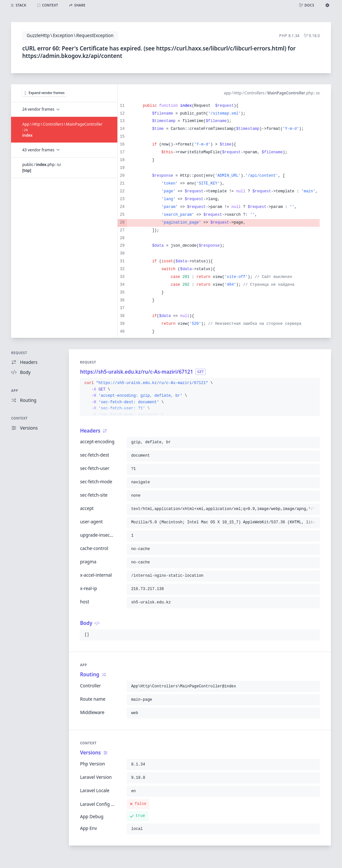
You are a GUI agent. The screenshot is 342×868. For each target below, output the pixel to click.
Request (19, 353)
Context (19, 418)
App (14, 391)
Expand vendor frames (44, 93)
